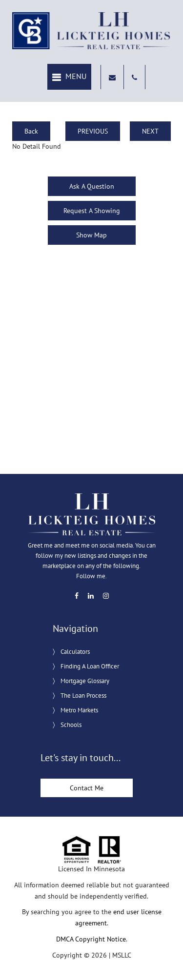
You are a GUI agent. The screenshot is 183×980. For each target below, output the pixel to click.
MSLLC (122, 955)
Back (31, 131)
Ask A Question (92, 186)
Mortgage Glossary (85, 681)
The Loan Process (83, 696)
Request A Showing (92, 211)
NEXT (150, 131)
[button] (69, 77)
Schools (71, 725)
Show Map (91, 235)
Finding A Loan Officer (90, 666)
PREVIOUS (93, 131)
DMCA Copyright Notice (91, 939)
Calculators (75, 652)
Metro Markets (79, 710)
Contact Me (87, 788)
